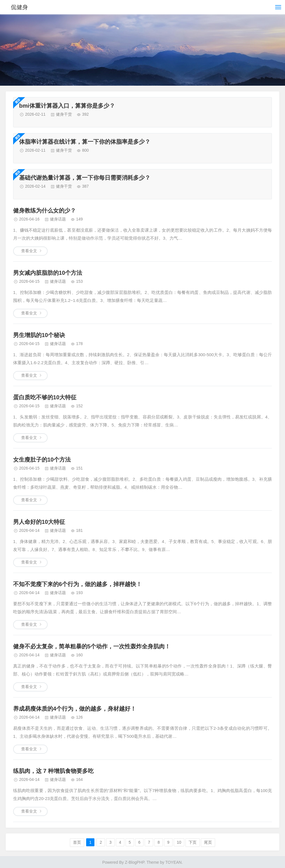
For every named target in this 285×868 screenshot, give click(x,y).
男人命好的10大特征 (39, 522)
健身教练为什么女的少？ (45, 211)
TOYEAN (173, 862)
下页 (193, 842)
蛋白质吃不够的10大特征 (45, 397)
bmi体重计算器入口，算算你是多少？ (67, 106)
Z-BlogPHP (135, 862)
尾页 (208, 842)
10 (179, 842)
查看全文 (29, 251)
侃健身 (19, 7)
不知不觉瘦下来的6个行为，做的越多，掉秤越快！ (77, 584)
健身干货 (64, 114)
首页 (77, 842)
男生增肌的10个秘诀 (39, 335)
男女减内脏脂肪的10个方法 (48, 273)
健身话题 (58, 219)
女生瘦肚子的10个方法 (42, 460)
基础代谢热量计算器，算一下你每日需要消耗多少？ (85, 178)
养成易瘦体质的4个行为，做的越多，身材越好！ (75, 709)
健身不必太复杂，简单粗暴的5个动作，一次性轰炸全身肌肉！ (92, 646)
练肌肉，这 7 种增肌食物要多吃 (53, 771)
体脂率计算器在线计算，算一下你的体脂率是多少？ (85, 142)
